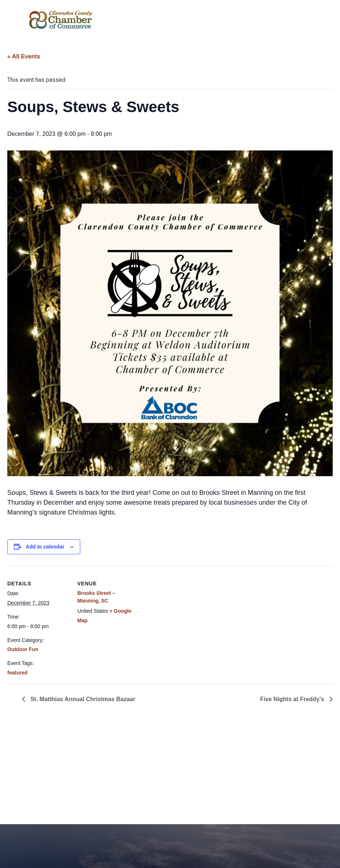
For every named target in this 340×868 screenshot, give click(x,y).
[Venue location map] (186, 617)
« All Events (24, 56)
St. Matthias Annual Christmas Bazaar (82, 699)
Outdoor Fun (23, 649)
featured (17, 673)
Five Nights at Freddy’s (293, 699)
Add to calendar (45, 547)
